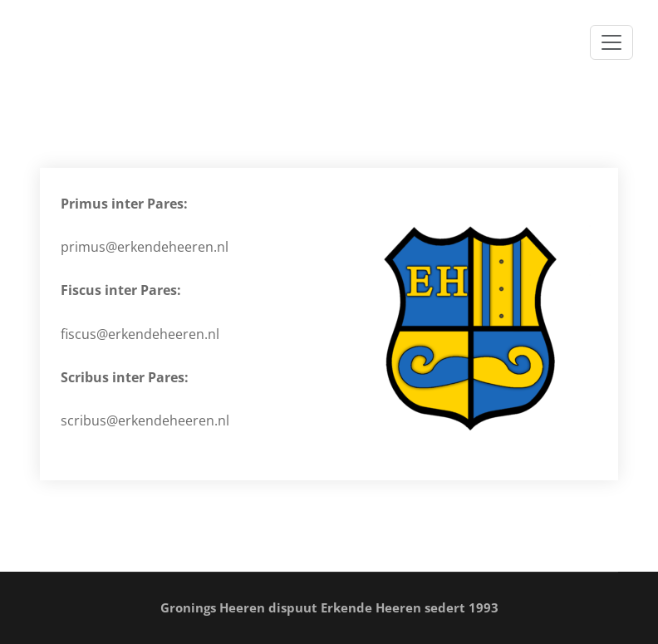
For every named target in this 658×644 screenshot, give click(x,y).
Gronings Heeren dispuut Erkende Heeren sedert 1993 (329, 607)
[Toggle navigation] (611, 42)
